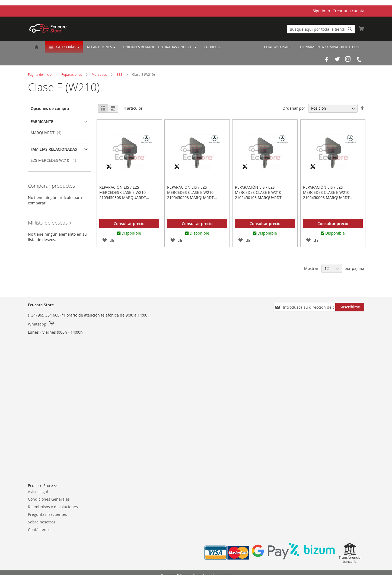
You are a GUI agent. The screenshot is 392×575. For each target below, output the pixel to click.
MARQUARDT (48, 133)
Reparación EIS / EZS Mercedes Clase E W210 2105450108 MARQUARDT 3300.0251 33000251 (258, 195)
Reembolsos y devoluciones (53, 507)
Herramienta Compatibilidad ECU (330, 47)
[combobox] (321, 29)
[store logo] (48, 28)
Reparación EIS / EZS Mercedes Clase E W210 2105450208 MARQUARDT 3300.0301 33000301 (190, 195)
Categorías (66, 47)
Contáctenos (39, 530)
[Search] (350, 29)
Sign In (319, 11)
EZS (120, 74)
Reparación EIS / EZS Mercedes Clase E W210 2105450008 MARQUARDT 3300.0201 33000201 (326, 195)
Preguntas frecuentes (47, 514)
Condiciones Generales (49, 499)
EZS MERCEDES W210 (55, 160)
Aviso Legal (38, 492)
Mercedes (100, 74)
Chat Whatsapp (278, 47)
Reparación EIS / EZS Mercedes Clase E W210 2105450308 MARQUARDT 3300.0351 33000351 (123, 195)
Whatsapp (42, 324)
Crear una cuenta (348, 11)
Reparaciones (100, 47)
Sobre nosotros (42, 522)
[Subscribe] (350, 307)
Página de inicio (40, 74)
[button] (105, 240)
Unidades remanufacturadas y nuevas (159, 47)
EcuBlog (212, 47)
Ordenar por (294, 108)
